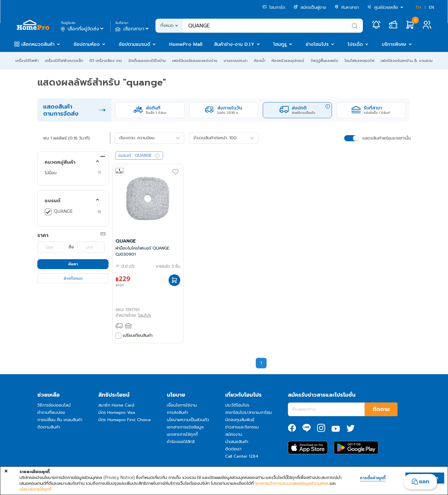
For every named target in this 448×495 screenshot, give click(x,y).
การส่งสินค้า (177, 413)
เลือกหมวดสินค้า (38, 44)
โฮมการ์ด (274, 7)
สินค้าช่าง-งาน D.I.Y (234, 44)
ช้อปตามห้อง (87, 44)
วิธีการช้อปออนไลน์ (54, 405)
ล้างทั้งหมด (73, 278)
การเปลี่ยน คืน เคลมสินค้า (60, 420)
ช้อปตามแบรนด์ (134, 44)
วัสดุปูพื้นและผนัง (324, 61)
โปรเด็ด (355, 44)
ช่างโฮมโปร (317, 44)
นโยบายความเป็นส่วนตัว (188, 420)
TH (418, 7)
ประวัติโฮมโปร (237, 405)
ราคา (43, 235)
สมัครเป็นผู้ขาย (310, 7)
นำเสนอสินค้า (237, 442)
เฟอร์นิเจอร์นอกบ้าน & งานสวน (407, 61)
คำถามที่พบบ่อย (51, 413)
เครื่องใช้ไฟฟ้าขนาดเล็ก (64, 61)
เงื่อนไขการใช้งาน (182, 405)
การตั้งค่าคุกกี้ (373, 478)
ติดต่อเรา (233, 449)
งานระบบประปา (236, 61)
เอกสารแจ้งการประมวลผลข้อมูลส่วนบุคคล (292, 483)
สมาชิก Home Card (116, 405)
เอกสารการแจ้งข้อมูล (185, 427)
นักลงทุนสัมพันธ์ (240, 420)
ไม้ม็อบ (51, 173)
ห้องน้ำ (260, 61)
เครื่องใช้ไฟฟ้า (27, 61)
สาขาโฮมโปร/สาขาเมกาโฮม (249, 413)
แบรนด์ (52, 201)
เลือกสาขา (133, 29)
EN (432, 7)
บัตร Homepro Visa (117, 413)
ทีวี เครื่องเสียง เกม (106, 61)
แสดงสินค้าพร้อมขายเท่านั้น (387, 138)
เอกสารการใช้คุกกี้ (182, 434)
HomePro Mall (186, 44)
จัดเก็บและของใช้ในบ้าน (147, 61)
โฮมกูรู (280, 44)
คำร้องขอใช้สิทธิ (181, 442)
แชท (424, 482)
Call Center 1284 (242, 456)
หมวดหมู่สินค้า (60, 162)
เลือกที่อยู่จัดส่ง (83, 29)
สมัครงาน (234, 434)
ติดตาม (381, 409)
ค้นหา (73, 264)
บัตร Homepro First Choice (125, 420)
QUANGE (63, 211)
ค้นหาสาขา (347, 7)
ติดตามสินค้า (49, 427)
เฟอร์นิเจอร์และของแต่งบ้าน (195, 61)
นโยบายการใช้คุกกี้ (35, 489)
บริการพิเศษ (394, 44)
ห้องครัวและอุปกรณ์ (288, 61)
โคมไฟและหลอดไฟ (359, 61)
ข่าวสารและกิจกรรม (242, 427)
